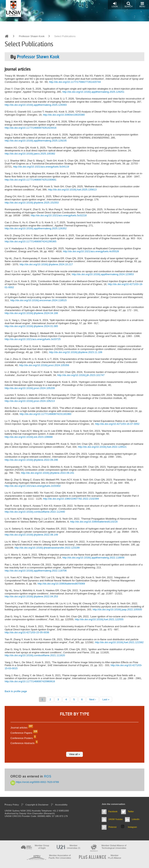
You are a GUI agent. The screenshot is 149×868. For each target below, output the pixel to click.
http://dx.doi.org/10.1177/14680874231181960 (45, 414)
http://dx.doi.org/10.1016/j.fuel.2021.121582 (119, 642)
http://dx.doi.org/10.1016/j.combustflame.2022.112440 (35, 512)
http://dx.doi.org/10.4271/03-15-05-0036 (27, 632)
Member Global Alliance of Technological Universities (114, 847)
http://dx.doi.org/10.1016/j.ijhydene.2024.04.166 (31, 313)
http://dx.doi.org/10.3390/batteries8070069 (61, 584)
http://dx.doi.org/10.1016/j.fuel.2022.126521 (102, 447)
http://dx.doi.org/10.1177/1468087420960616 (30, 681)
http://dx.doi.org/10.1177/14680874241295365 (31, 241)
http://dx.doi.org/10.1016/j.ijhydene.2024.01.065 (31, 326)
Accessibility (61, 805)
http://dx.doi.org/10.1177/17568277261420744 (75, 82)
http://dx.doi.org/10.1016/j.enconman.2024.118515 (39, 300)
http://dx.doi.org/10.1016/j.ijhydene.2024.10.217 (46, 264)
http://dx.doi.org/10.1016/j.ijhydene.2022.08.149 (31, 535)
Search (128, 5)
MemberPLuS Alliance (115, 857)
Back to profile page (16, 691)
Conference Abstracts (24, 743)
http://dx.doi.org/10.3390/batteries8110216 (94, 522)
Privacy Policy (12, 805)
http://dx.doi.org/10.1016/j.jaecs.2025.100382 (30, 154)
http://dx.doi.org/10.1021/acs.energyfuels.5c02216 (59, 215)
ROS (48, 776)
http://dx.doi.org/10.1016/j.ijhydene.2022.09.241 (48, 473)
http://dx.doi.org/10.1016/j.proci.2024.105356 (44, 365)
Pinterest (113, 827)
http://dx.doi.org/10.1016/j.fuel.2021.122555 (99, 619)
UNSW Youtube (116, 819)
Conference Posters (23, 738)
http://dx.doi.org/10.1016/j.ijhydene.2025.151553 (32, 203)
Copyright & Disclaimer (37, 805)
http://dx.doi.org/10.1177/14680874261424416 (31, 128)
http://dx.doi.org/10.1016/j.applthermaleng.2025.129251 (93, 92)
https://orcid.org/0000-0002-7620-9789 (35, 782)
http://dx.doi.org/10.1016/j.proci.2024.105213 (30, 401)
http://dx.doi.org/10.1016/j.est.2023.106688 (29, 437)
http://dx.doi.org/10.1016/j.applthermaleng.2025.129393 (36, 105)
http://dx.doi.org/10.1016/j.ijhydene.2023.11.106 (76, 352)
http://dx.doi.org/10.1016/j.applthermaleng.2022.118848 (93, 558)
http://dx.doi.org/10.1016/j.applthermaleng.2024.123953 (103, 274)
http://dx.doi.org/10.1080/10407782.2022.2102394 (71, 499)
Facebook (113, 811)
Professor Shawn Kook (32, 36)
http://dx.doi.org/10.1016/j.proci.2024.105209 (30, 388)
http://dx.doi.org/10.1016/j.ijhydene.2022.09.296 (31, 460)
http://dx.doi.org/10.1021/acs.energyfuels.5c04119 (41, 167)
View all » (74, 754)
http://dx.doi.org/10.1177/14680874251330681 (31, 180)
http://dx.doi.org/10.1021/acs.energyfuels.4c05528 (91, 251)
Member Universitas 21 (74, 847)
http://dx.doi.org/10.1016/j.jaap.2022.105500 (117, 609)
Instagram (132, 827)
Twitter (131, 811)
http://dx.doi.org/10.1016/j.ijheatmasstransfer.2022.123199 (47, 548)
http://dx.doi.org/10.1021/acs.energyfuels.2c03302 (33, 486)
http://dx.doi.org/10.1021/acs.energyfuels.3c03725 (33, 339)
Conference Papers (24, 733)
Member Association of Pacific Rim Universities (60, 857)
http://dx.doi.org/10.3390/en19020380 (64, 115)
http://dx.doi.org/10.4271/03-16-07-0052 (117, 424)
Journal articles (21, 728)
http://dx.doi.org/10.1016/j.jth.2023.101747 (81, 375)
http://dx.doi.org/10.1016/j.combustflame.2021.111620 (35, 655)
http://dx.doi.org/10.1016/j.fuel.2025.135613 (72, 190)
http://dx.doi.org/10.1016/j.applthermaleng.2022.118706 (36, 571)
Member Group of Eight (42, 847)
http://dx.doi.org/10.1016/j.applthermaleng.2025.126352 (36, 228)
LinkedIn (136, 819)
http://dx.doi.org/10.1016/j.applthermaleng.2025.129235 (36, 141)
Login (115, 5)
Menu (142, 5)
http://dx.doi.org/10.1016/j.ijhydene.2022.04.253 (31, 596)
